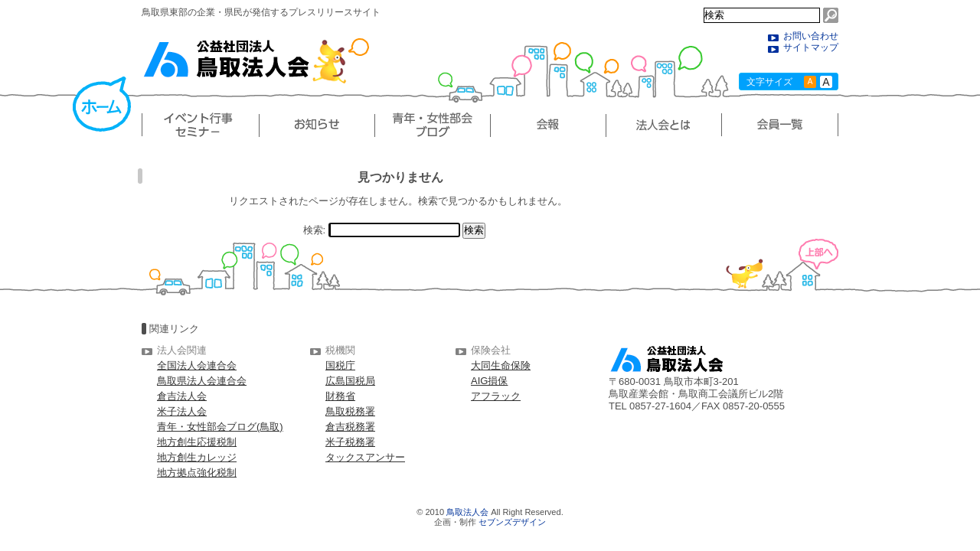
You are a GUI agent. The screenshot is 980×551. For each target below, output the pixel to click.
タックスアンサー (365, 457)
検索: (315, 230)
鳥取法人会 (467, 512)
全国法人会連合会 (197, 365)
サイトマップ (811, 47)
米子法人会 (182, 411)
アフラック (496, 396)
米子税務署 (350, 442)
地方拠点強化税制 (197, 473)
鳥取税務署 (350, 411)
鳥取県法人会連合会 (202, 381)
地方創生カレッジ (197, 457)
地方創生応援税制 (197, 442)
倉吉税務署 (350, 427)
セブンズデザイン (512, 522)
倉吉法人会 (182, 396)
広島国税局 (350, 381)
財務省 (340, 396)
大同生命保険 (501, 365)
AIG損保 (489, 381)
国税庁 (340, 365)
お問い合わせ (811, 36)
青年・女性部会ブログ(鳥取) (220, 427)
